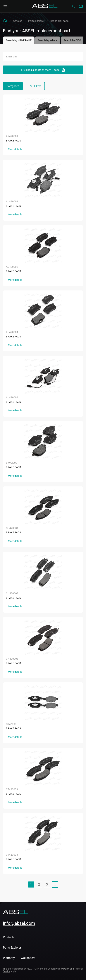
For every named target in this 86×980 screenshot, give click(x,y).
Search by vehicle (48, 40)
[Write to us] (81, 6)
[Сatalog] (73, 6)
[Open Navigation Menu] (5, 6)
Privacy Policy (62, 969)
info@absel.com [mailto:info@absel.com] (19, 923)
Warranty (9, 958)
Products (9, 937)
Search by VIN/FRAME (19, 40)
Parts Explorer (36, 21)
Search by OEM (72, 40)
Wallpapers (28, 958)
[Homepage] (45, 6)
